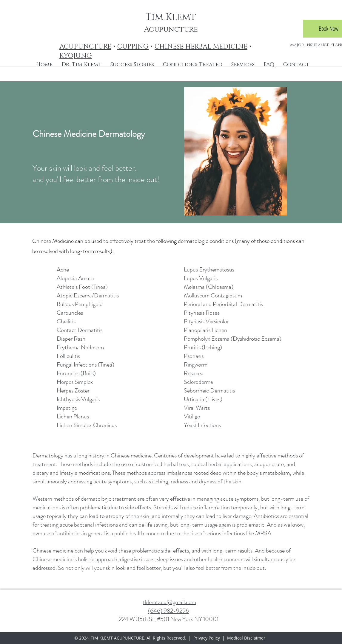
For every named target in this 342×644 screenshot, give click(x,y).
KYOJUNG (76, 56)
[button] (193, 65)
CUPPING (133, 47)
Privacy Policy (207, 638)
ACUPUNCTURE (85, 47)
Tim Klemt (171, 17)
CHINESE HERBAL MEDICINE (201, 47)
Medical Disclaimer (246, 638)
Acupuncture (171, 29)
